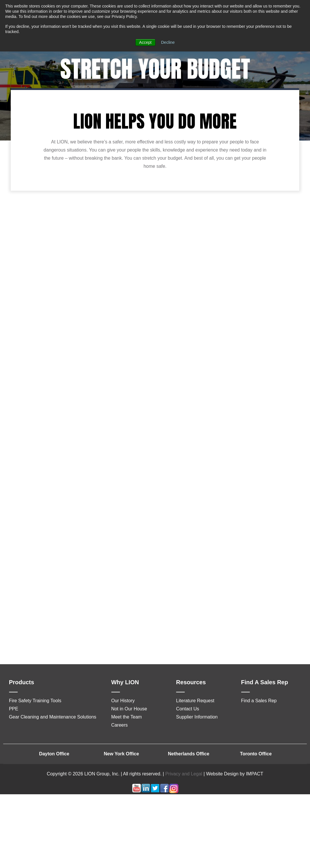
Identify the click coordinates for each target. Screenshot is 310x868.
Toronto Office (256, 754)
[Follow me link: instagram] (174, 792)
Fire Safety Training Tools (35, 701)
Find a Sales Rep (259, 701)
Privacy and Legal (184, 774)
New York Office (121, 754)
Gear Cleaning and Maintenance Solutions (53, 717)
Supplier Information (197, 717)
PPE (14, 709)
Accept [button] (145, 42)
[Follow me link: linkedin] (146, 792)
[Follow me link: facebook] (164, 792)
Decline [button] (168, 42)
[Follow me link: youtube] (137, 792)
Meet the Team (127, 717)
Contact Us (188, 709)
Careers (120, 725)
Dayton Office (54, 754)
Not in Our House (129, 709)
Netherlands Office (189, 754)
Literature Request (195, 701)
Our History (123, 701)
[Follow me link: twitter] (155, 792)
